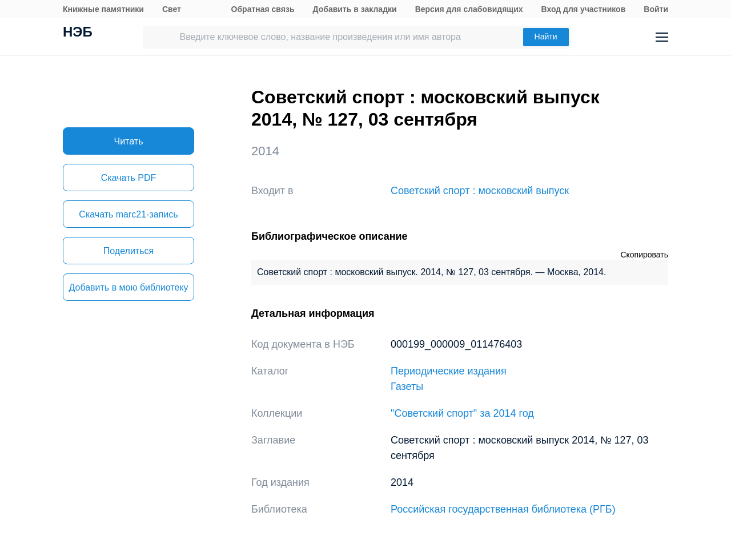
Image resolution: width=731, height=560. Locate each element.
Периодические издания (449, 371)
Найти (546, 37)
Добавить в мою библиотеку (128, 287)
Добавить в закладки (355, 9)
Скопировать (644, 255)
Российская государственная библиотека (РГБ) (503, 509)
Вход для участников (584, 9)
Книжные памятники (103, 9)
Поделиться (128, 251)
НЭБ (78, 33)
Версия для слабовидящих (469, 9)
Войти (656, 9)
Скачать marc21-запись (128, 214)
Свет (172, 9)
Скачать (128, 178)
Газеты (407, 386)
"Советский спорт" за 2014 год (462, 413)
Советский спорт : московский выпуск (480, 191)
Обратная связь (263, 9)
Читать (129, 141)
